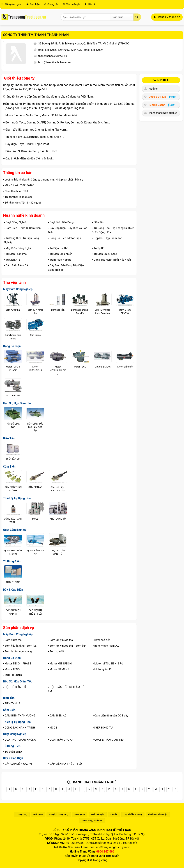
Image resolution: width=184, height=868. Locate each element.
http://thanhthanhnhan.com (54, 62)
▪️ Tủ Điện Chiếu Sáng (104, 254)
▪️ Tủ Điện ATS (12, 260)
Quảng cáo (51, 4)
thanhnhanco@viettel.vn (53, 56)
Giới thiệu (33, 4)
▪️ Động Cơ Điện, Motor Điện (64, 238)
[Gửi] (137, 17)
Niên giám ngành (12, 4)
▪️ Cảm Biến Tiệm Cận (17, 265)
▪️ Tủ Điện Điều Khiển (60, 254)
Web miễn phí (71, 4)
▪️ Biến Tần (98, 222)
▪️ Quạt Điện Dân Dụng (61, 222)
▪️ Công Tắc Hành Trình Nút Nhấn (111, 260)
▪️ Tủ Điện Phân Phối (16, 254)
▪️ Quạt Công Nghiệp (16, 222)
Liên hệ (90, 4)
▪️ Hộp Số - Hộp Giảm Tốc (107, 238)
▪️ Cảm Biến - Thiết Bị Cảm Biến (22, 228)
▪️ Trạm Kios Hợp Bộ (60, 260)
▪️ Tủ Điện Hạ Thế (58, 248)
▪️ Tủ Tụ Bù (98, 248)
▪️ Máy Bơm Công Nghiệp (19, 248)
